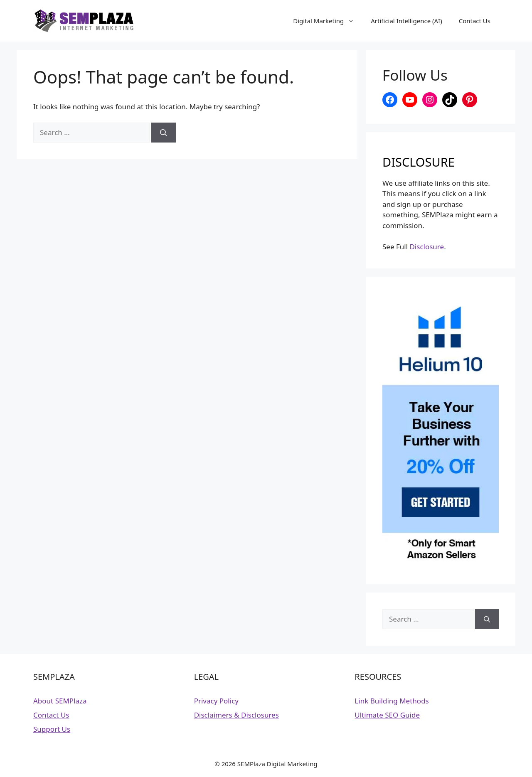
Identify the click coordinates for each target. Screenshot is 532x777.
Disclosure (427, 247)
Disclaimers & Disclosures (236, 715)
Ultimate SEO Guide (387, 715)
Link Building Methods (392, 701)
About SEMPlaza (60, 701)
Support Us (52, 729)
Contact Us (475, 21)
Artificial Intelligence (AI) (406, 21)
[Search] (164, 133)
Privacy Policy (216, 701)
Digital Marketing (328, 21)
